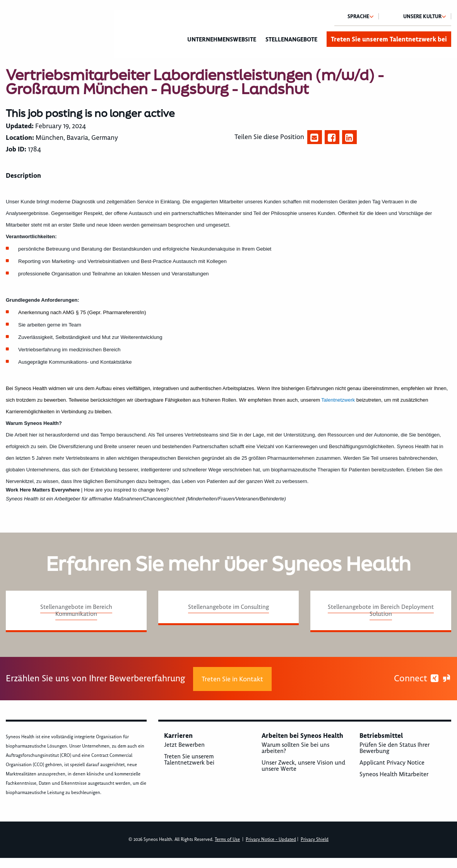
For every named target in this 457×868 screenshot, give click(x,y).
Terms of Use (227, 840)
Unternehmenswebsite (222, 40)
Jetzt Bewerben (184, 745)
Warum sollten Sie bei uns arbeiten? (295, 748)
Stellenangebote (291, 40)
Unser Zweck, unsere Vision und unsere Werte (303, 766)
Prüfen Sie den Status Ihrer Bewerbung (395, 748)
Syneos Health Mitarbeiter (394, 774)
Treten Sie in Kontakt (232, 679)
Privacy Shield (315, 840)
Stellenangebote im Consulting (228, 607)
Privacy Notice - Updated (271, 840)
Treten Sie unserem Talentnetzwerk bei (389, 39)
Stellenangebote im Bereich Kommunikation (76, 610)
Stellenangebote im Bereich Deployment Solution (381, 610)
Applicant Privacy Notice (392, 763)
